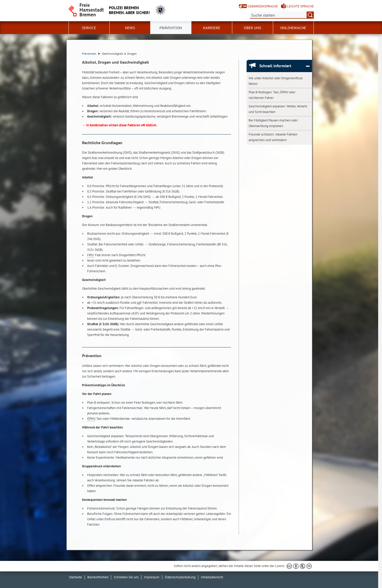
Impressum (152, 577)
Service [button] (89, 28)
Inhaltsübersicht (212, 577)
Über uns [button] (252, 28)
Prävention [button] (171, 28)
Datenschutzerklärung (180, 577)
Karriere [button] (212, 28)
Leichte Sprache (300, 6)
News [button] (130, 28)
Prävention (91, 54)
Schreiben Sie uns (126, 577)
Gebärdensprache (263, 6)
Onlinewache (293, 28)
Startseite (76, 577)
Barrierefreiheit (98, 577)
